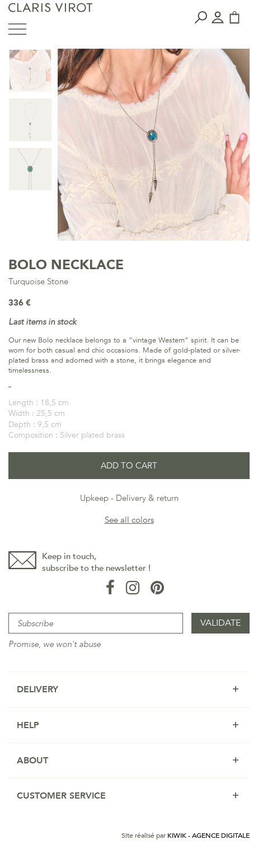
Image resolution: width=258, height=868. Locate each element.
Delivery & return (147, 498)
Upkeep (94, 498)
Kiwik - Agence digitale (208, 836)
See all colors (129, 520)
